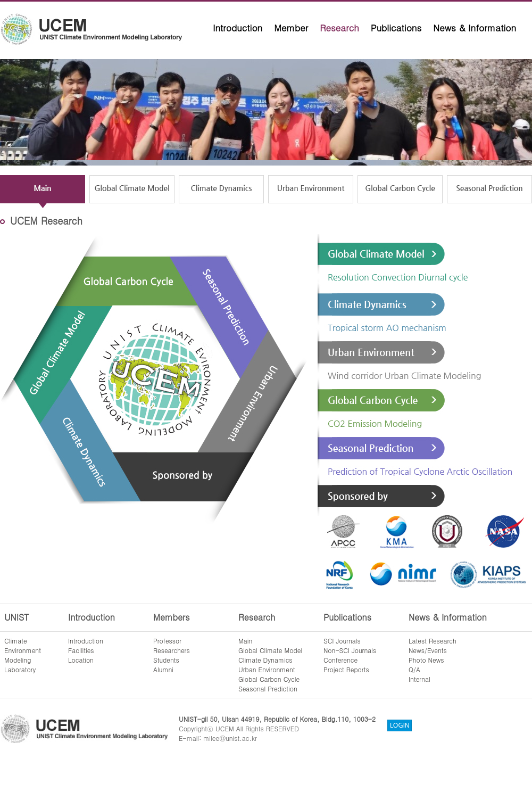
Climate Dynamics (265, 660)
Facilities (81, 650)
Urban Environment (267, 669)
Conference (340, 660)
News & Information (475, 28)
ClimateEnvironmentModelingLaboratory (23, 655)
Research (339, 28)
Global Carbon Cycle (269, 679)
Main (245, 641)
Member (291, 28)
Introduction (238, 28)
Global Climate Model (270, 650)
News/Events (428, 650)
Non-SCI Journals (350, 650)
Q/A (414, 669)
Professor (167, 641)
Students (166, 660)
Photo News (426, 660)
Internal (419, 679)
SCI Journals (342, 641)
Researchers (172, 650)
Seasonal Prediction (268, 688)
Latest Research (433, 641)
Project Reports (346, 669)
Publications (396, 28)
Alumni (163, 669)
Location (81, 660)
